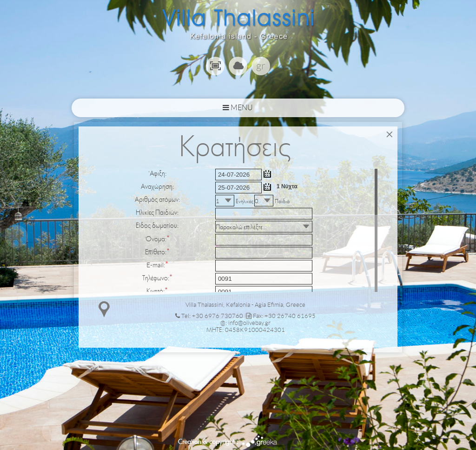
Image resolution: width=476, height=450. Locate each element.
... (267, 174)
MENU (238, 108)
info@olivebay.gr (249, 323)
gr (261, 66)
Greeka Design (260, 441)
